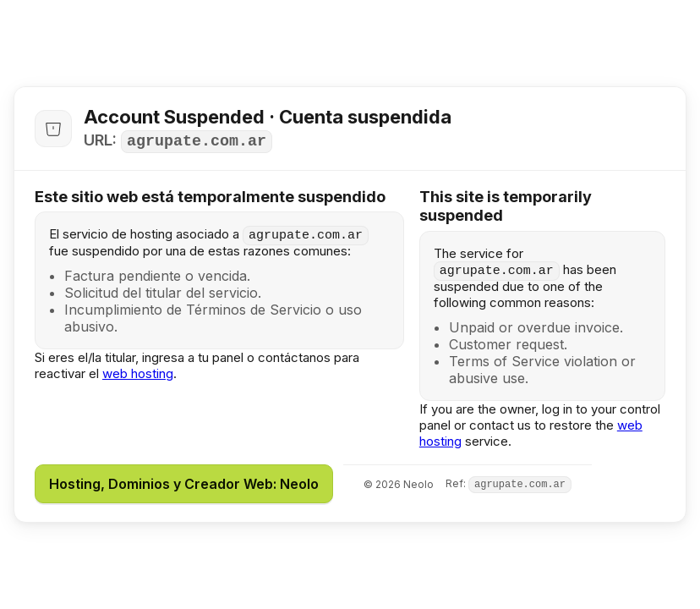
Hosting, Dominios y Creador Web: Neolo (184, 484)
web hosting (138, 373)
